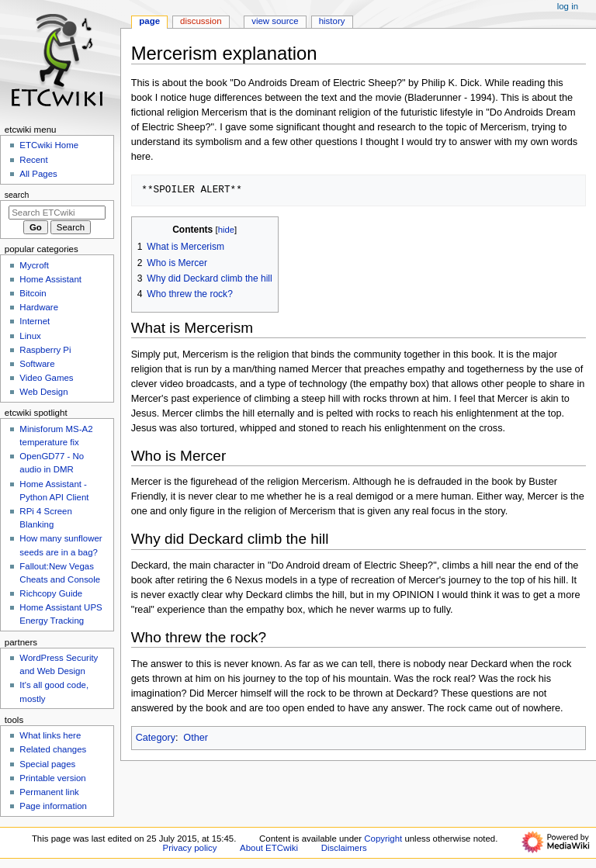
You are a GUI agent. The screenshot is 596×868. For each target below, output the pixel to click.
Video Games (46, 378)
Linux (30, 336)
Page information (53, 806)
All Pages (38, 174)
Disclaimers (344, 848)
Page (149, 21)
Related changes (53, 749)
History (332, 21)
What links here (50, 735)
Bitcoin (33, 293)
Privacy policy (190, 848)
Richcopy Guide (51, 593)
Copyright (383, 839)
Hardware (39, 307)
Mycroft (34, 265)
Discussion (201, 21)
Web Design (43, 392)
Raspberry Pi (45, 350)
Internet (35, 321)
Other (196, 738)
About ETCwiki (269, 848)
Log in (568, 6)
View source (275, 21)
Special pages (47, 764)
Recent (33, 160)
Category (156, 738)
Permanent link (49, 792)
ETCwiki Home (49, 145)
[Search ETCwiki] (57, 213)
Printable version (52, 778)
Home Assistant (50, 279)
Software (37, 364)
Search (17, 195)
